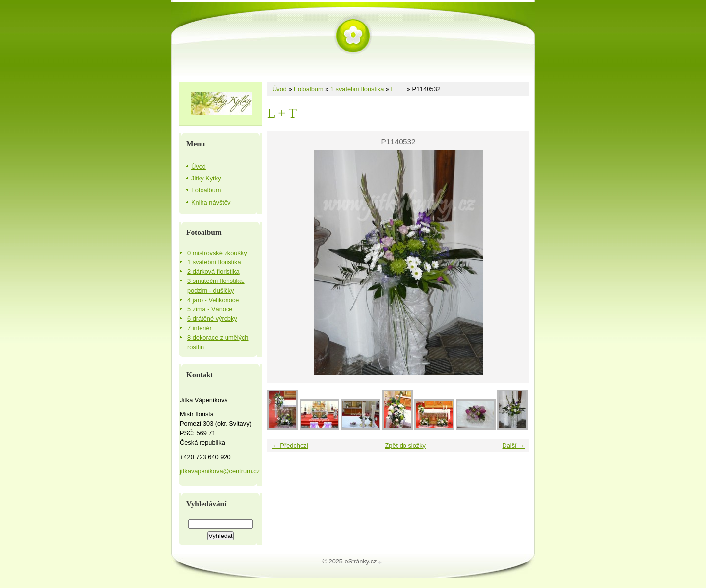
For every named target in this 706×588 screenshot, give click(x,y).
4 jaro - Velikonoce (213, 300)
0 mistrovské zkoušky (217, 253)
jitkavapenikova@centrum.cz (220, 471)
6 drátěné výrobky (212, 319)
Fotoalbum (308, 89)
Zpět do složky (405, 446)
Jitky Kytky (206, 178)
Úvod (279, 89)
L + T (398, 89)
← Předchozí (290, 446)
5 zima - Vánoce (210, 309)
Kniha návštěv (211, 202)
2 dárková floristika (214, 271)
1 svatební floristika (357, 89)
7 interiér (200, 328)
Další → (513, 446)
